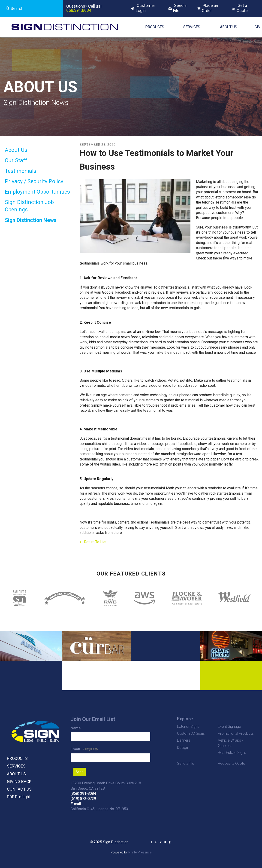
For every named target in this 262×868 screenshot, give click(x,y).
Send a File (180, 8)
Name (76, 728)
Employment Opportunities (37, 192)
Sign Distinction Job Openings (29, 206)
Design (182, 748)
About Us (16, 150)
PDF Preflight (19, 797)
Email (76, 749)
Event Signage (229, 726)
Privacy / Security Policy (34, 181)
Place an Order (210, 8)
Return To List (95, 542)
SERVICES (192, 27)
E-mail (76, 804)
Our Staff (16, 160)
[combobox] (32, 8)
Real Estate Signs (232, 753)
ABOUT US (229, 27)
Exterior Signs (188, 726)
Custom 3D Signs (191, 733)
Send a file (186, 763)
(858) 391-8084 (83, 793)
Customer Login (145, 8)
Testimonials (21, 171)
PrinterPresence (140, 852)
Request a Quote (232, 763)
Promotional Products (236, 733)
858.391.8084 (79, 10)
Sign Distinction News (31, 220)
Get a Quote (242, 8)
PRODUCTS (155, 27)
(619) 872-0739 (83, 799)
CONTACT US (19, 789)
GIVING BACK (19, 781)
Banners (184, 740)
